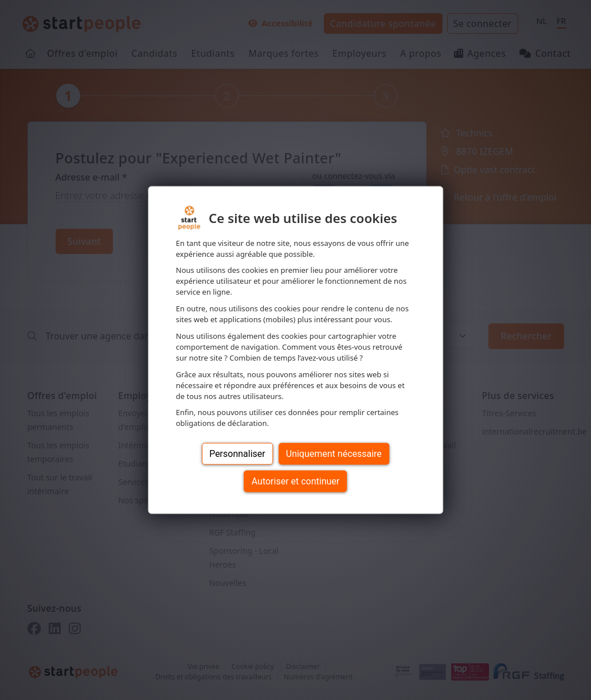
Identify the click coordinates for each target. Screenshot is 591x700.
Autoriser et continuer (296, 481)
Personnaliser (237, 454)
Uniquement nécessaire (334, 454)
